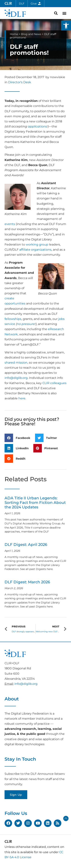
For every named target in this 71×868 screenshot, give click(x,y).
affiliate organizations (35, 250)
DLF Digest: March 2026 (27, 582)
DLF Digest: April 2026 (26, 545)
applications (37, 126)
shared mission (16, 363)
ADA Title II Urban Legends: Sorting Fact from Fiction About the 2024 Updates (35, 503)
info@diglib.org (16, 378)
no (19, 324)
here (22, 398)
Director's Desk (20, 82)
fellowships (13, 319)
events (10, 224)
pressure (28, 324)
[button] (66, 26)
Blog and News (31, 34)
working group (37, 244)
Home (14, 34)
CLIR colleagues (54, 383)
